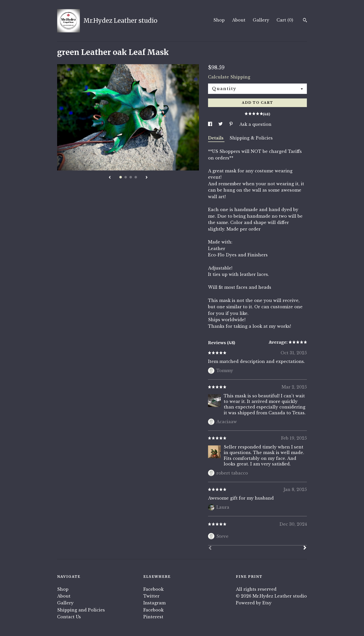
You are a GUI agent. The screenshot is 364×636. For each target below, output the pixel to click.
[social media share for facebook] (211, 124)
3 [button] (131, 177)
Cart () (285, 20)
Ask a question (255, 124)
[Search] (305, 21)
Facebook (153, 589)
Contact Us (69, 617)
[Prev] (210, 548)
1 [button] (121, 177)
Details (216, 138)
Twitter (151, 596)
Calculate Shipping (229, 77)
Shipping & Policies (251, 138)
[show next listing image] (147, 178)
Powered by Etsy (254, 603)
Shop (219, 20)
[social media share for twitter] (221, 124)
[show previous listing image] (110, 178)
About (239, 20)
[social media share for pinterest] (232, 124)
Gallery (261, 20)
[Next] (305, 548)
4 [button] (136, 177)
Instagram (154, 603)
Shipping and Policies (81, 610)
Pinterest (153, 617)
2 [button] (126, 177)
